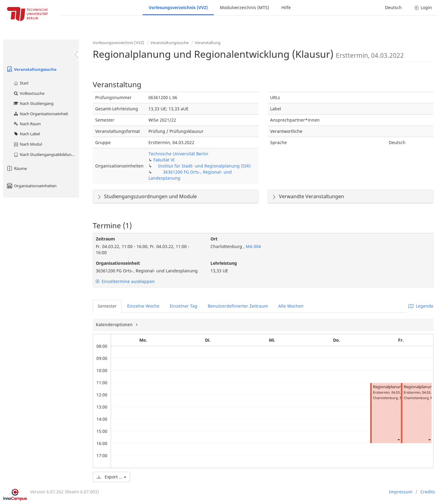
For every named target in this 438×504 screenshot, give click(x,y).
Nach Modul (28, 144)
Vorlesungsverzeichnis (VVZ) (178, 7)
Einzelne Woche (143, 306)
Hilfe (286, 7)
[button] (398, 440)
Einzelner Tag (184, 306)
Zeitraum (105, 239)
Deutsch (393, 7)
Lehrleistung (224, 263)
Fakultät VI (164, 160)
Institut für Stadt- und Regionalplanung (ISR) (204, 166)
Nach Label (26, 134)
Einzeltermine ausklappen (125, 281)
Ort (214, 239)
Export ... (111, 477)
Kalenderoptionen (115, 324)
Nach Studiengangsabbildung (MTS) (46, 154)
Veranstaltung (208, 43)
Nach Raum (27, 124)
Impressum (401, 492)
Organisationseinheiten (31, 186)
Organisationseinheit (118, 263)
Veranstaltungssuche (31, 69)
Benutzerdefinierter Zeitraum (238, 306)
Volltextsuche (29, 93)
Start (21, 83)
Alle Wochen (291, 306)
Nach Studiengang (33, 103)
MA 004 (253, 246)
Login (423, 7)
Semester (107, 306)
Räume (16, 168)
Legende (421, 306)
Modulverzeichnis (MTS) (245, 7)
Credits (428, 492)
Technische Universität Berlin (178, 154)
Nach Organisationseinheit (41, 114)
